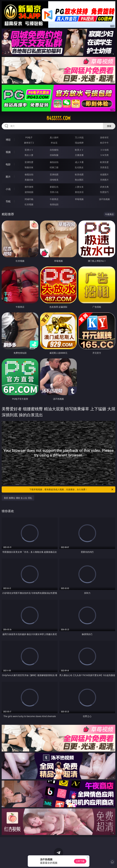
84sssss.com (58, 118)
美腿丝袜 (29, 180)
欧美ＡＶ (79, 150)
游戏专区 (104, 137)
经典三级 (54, 167)
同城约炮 (29, 199)
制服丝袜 (29, 167)
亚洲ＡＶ (29, 150)
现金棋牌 (79, 143)
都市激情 (29, 187)
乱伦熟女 (79, 167)
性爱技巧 (104, 192)
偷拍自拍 (54, 162)
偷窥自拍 (29, 174)
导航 (8, 201)
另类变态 (104, 167)
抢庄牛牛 (104, 143)
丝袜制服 (54, 155)
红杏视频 (29, 204)
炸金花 (54, 143)
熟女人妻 (29, 155)
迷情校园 (29, 192)
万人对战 (79, 137)
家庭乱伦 (54, 187)
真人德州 (54, 137)
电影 (8, 164)
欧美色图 (79, 174)
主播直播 (79, 155)
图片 (8, 177)
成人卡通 (79, 162)
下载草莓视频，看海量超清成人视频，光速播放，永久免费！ (71, 489)
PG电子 (29, 137)
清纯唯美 (54, 180)
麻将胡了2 (29, 143)
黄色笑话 (79, 192)
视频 (8, 152)
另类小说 (54, 192)
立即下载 (80, 861)
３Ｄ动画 (104, 150)
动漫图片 (104, 174)
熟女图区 (79, 180)
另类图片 (104, 180)
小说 (8, 189)
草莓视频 (79, 199)
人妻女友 (79, 187)
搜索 (109, 126)
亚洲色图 (54, 174)
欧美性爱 (104, 162)
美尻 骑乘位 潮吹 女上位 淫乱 (18, 498)
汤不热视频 (104, 199)
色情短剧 (54, 204)
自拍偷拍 (54, 150)
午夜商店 (54, 199)
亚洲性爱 (29, 162)
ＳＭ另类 (104, 155)
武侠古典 (104, 187)
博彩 (8, 140)
